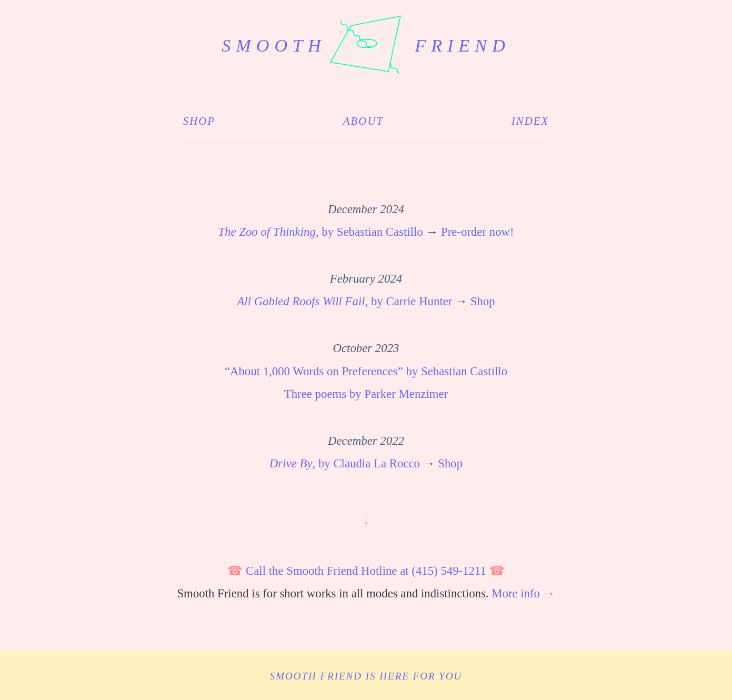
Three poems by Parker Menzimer (366, 394)
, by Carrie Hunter (344, 301)
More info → (523, 593)
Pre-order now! (478, 232)
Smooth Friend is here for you (366, 676)
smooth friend (366, 46)
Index (530, 121)
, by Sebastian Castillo (320, 232)
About (363, 121)
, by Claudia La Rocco (345, 463)
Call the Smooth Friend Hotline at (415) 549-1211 (366, 571)
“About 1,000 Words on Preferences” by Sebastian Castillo (366, 371)
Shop (199, 121)
